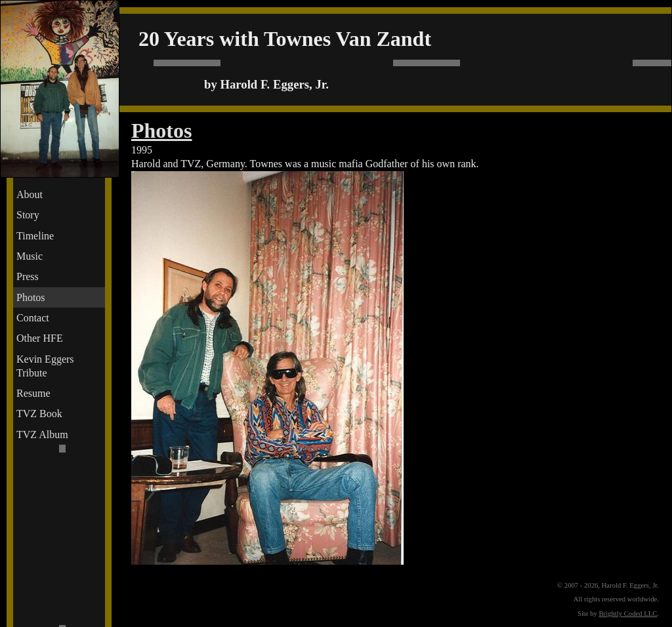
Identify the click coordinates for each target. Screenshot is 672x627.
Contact (33, 318)
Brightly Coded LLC (628, 614)
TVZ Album (42, 435)
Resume (33, 393)
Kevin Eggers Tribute (45, 366)
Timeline (35, 236)
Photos (31, 297)
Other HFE (40, 338)
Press (28, 276)
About (30, 194)
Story (28, 215)
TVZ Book (39, 414)
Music (30, 256)
